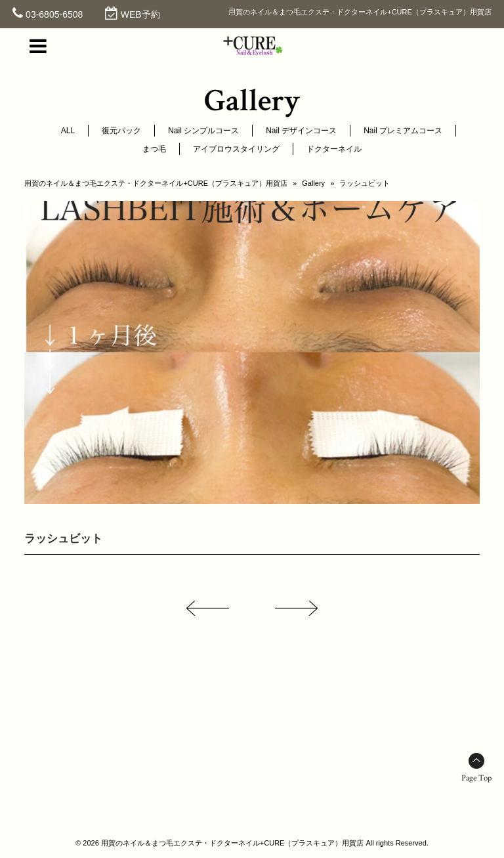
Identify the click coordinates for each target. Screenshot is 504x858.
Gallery (313, 183)
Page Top (476, 778)
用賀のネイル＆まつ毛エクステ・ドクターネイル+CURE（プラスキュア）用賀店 (156, 183)
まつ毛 (154, 149)
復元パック (121, 131)
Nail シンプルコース (203, 131)
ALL (68, 131)
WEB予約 (140, 14)
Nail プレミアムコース (403, 131)
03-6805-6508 (54, 14)
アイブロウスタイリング (236, 149)
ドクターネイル (334, 149)
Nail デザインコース (301, 131)
